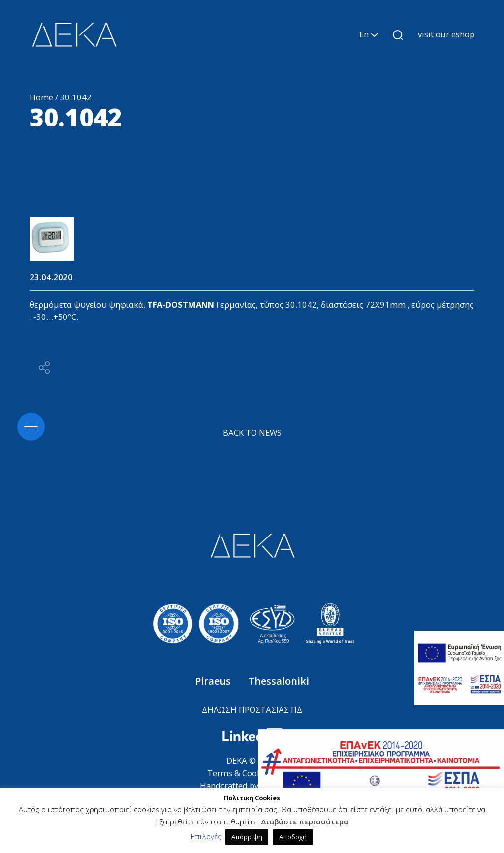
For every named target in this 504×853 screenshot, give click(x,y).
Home (41, 97)
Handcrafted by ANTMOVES (252, 785)
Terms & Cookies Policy (252, 773)
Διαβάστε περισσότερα (305, 821)
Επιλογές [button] (206, 836)
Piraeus (214, 681)
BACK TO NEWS (252, 432)
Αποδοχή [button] (293, 837)
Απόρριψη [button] (247, 837)
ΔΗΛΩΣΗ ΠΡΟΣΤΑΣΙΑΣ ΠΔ (252, 710)
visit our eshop (446, 34)
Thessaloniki (279, 681)
